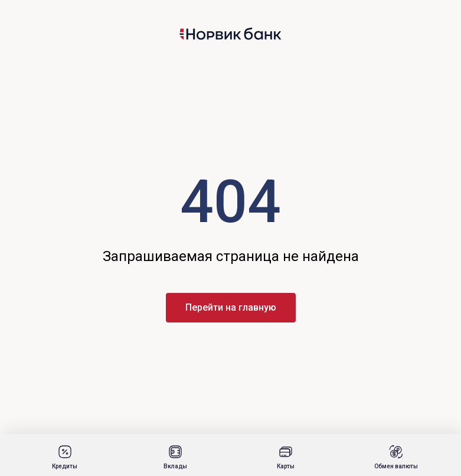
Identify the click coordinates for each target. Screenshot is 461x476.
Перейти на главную (231, 307)
